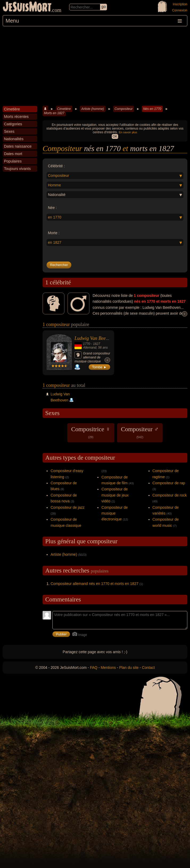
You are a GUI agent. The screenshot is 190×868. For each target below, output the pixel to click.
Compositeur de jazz (68, 507)
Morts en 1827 (54, 113)
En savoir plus (128, 132)
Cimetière (64, 109)
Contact (148, 668)
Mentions (108, 668)
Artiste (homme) (92, 109)
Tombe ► (100, 367)
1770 (87, 344)
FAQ (94, 668)
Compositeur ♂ (140, 432)
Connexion (180, 10)
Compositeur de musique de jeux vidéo (115, 495)
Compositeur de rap (169, 483)
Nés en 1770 (152, 109)
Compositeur (123, 109)
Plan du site (129, 668)
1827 (96, 344)
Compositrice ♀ (91, 432)
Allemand (90, 348)
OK (115, 136)
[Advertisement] (95, 66)
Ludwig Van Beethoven (96, 338)
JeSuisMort (27, 7)
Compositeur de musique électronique (115, 513)
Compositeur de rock (170, 495)
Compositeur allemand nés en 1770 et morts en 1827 (94, 584)
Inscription (180, 4)
